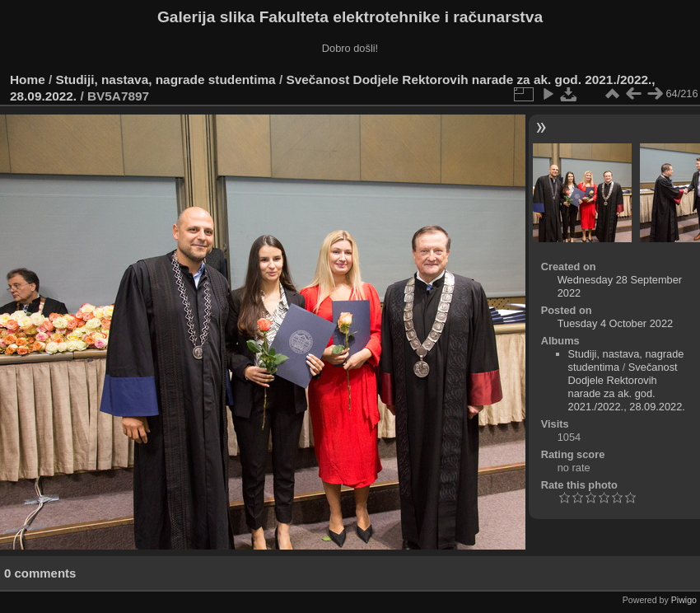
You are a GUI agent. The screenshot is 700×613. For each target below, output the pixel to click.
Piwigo (684, 600)
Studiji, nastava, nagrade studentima (166, 80)
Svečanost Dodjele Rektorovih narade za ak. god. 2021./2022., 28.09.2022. (627, 387)
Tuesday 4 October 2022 (615, 323)
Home (28, 80)
